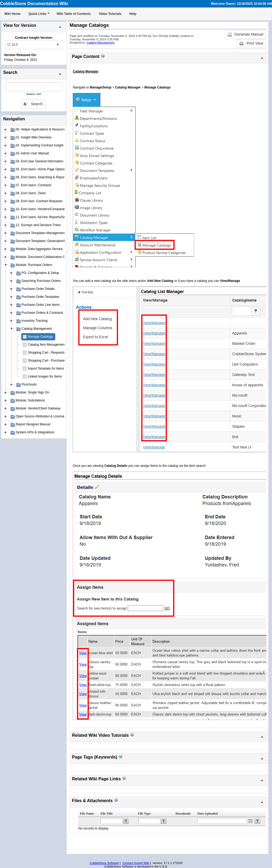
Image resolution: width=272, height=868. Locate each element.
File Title (107, 814)
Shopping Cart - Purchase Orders (52, 361)
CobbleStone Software (104, 863)
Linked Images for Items (45, 376)
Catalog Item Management (47, 345)
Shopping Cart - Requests (46, 353)
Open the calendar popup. (250, 821)
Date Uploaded (207, 814)
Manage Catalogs (40, 337)
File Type (144, 814)
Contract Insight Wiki (136, 863)
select (58, 45)
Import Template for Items (46, 369)
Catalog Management (101, 43)
